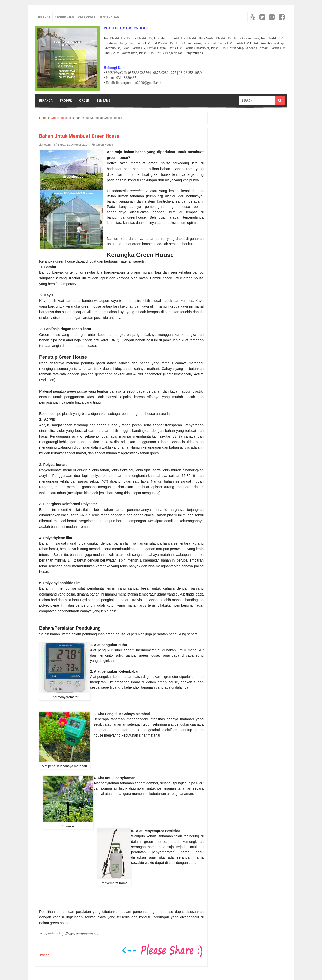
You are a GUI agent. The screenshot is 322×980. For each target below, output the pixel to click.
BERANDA (44, 17)
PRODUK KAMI (64, 17)
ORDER (84, 100)
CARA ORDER (87, 17)
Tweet (44, 955)
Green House (104, 145)
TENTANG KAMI (110, 17)
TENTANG (104, 100)
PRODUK (66, 100)
